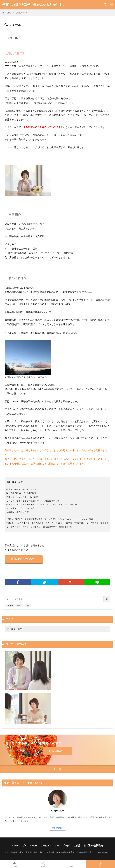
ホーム (15, 845)
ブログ (66, 845)
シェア (43, 864)
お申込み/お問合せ (93, 845)
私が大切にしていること (24, 559)
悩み (28, 606)
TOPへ (101, 864)
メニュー (72, 864)
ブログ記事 (57, 828)
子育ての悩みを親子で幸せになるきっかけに (33, 5)
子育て (20, 606)
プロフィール (22, 13)
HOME (8, 13)
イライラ (10, 606)
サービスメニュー (49, 845)
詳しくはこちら (57, 751)
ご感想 (76, 845)
